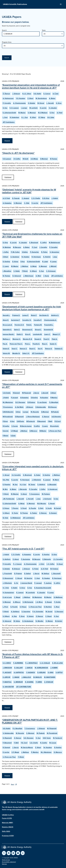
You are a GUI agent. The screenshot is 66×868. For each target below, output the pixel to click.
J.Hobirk (6, 398)
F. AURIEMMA (18, 663)
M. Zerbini (59, 621)
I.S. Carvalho (16, 475)
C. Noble (17, 271)
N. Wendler (39, 621)
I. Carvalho (43, 247)
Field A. (29, 325)
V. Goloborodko (8, 733)
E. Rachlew (48, 607)
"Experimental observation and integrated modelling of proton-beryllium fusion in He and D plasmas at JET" (31, 86)
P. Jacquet (38, 583)
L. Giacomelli (56, 574)
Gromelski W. (48, 330)
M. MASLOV (38, 677)
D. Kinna (15, 262)
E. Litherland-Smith (9, 113)
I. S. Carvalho (58, 559)
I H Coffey (17, 159)
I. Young (46, 276)
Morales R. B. (28, 339)
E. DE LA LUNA (57, 663)
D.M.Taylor (20, 421)
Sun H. (40, 349)
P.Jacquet (14, 398)
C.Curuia (15, 426)
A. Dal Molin (19, 407)
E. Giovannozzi (8, 578)
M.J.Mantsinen (8, 402)
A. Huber (37, 475)
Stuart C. (32, 349)
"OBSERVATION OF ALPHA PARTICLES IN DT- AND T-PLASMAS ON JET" (30, 721)
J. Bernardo (23, 489)
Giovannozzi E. (27, 330)
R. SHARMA (29, 682)
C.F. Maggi (15, 752)
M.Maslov (43, 431)
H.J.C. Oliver (27, 94)
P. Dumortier (34, 252)
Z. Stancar (46, 417)
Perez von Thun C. (16, 344)
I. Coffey (6, 252)
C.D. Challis (34, 743)
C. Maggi (17, 597)
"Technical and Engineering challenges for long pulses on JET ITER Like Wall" (32, 235)
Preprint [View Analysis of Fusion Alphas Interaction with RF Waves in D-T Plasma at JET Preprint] (7, 708)
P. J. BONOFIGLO (31, 663)
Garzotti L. (6, 315)
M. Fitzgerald (52, 728)
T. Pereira (15, 508)
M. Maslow (15, 494)
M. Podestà (41, 733)
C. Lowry (6, 266)
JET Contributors (9, 122)
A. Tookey (34, 513)
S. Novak (52, 504)
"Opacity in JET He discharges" (18, 153)
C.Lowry (45, 426)
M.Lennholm (54, 426)
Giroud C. (38, 330)
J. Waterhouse (28, 276)
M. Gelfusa (45, 574)
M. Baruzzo (17, 247)
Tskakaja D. (59, 349)
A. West (38, 276)
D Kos (23, 262)
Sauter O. (53, 344)
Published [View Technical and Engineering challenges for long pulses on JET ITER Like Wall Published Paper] (19, 294)
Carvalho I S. (27, 320)
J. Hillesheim (36, 480)
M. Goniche (28, 578)
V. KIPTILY (59, 672)
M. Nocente (35, 412)
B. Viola (5, 518)
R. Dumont (6, 747)
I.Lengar (26, 412)
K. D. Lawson (14, 108)
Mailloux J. (6, 339)
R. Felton (44, 252)
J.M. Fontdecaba (9, 499)
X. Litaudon (53, 108)
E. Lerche (43, 108)
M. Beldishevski (54, 243)
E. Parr (52, 113)
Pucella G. (36, 344)
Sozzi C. (15, 349)
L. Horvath (30, 499)
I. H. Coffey (51, 564)
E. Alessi (24, 494)
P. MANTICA (7, 682)
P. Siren (22, 616)
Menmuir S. (17, 339)
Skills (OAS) (6, 831)
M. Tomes (32, 484)
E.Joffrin (37, 426)
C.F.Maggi (14, 431)
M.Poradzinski (8, 417)
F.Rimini (6, 436)
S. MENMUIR (18, 682)
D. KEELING (41, 672)
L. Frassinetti (7, 574)
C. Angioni (25, 198)
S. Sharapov (59, 612)
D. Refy (41, 508)
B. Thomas (6, 276)
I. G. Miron (39, 602)
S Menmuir (44, 159)
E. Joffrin (44, 243)
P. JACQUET (7, 672)
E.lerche (6, 431)
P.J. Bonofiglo (17, 728)
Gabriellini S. (7, 330)
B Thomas (54, 159)
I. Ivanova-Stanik (26, 583)
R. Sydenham (14, 117)
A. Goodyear (15, 257)
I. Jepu (38, 499)
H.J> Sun (23, 484)
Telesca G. (49, 349)
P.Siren (5, 421)
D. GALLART (19, 668)
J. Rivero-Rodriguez (33, 417)
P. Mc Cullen (15, 252)
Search (4, 30)
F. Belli (16, 743)
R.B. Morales (42, 504)
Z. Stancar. (43, 513)
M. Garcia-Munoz (27, 747)
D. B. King (46, 198)
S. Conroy (47, 94)
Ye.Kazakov (44, 398)
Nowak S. (38, 339)
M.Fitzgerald (27, 393)
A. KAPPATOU (19, 672)
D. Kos (5, 108)
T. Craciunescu (34, 494)
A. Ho (16, 583)
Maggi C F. (56, 334)
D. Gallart (27, 574)
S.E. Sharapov (20, 402)
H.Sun (12, 421)
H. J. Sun (25, 117)
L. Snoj (5, 117)
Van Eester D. (44, 315)
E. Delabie (32, 103)
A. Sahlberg (15, 612)
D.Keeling (34, 398)
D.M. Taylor (47, 738)
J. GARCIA (29, 668)
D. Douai (60, 564)
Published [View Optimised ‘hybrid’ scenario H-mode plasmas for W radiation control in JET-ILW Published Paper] (19, 222)
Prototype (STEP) (8, 836)
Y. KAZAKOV (31, 672)
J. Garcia (36, 574)
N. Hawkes (25, 257)
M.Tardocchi (31, 421)
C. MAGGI (16, 677)
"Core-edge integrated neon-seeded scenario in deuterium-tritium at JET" (33, 468)
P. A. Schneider (38, 612)
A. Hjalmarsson (8, 98)
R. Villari (33, 117)
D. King (5, 243)
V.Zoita (13, 436)
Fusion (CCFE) (7, 818)
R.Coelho (6, 426)
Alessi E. (6, 320)
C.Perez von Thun (55, 431)
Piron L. (28, 344)
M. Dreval (41, 103)
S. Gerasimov (54, 252)
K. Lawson (47, 480)
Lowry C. (47, 334)
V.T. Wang (42, 117)
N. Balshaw (7, 247)
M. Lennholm (30, 593)
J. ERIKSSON (7, 668)
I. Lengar (24, 108)
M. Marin (56, 480)
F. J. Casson (17, 564)
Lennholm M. (37, 334)
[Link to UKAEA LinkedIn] (13, 853)
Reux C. (45, 344)
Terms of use (6, 860)
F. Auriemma (26, 559)
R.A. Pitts (6, 480)
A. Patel (60, 113)
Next (12, 784)
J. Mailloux (24, 266)
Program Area (7, 42)
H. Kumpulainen (8, 593)
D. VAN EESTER (8, 687)
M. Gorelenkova (41, 98)
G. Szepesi (53, 513)
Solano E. (6, 349)
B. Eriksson (16, 569)
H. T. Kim (6, 588)
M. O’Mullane (43, 113)
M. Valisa (17, 621)
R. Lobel (45, 262)
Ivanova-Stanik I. (9, 334)
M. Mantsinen (37, 597)
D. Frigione (18, 574)
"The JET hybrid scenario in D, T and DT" (23, 549)
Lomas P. (25, 315)
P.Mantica (54, 398)
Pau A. (5, 344)
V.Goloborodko (41, 407)
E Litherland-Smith (33, 262)
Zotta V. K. (26, 353)
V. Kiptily (14, 588)
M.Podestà (55, 412)
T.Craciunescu (8, 407)
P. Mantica (35, 752)
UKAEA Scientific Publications (15, 4)
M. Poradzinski (52, 733)
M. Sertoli (57, 508)
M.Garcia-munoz (26, 426)
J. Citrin (42, 564)
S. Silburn (33, 271)
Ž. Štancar (6, 94)
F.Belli (50, 421)
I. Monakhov (7, 271)
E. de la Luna (7, 597)
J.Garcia (36, 393)
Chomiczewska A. (50, 320)
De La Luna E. (8, 325)
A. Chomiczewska (19, 103)
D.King (18, 412)
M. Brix (5, 489)
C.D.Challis (7, 393)
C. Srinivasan (51, 271)
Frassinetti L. (49, 325)
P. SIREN (39, 682)
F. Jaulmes (48, 583)
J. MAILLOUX (26, 677)
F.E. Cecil (24, 743)
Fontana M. (38, 325)
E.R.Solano (31, 402)
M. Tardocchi (58, 738)
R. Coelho (44, 743)
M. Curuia (53, 743)
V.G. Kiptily (37, 94)
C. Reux (57, 607)
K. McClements (28, 602)
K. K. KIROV (7, 663)
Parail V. (47, 339)
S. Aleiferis (41, 484)
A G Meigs (34, 159)
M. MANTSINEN (50, 677)
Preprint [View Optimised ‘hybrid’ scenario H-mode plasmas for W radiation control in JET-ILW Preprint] (7, 222)
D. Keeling (6, 262)
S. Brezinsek (34, 243)
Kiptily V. (20, 334)
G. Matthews (58, 597)
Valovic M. (6, 353)
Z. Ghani (30, 98)
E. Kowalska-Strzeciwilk (43, 588)
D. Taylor (15, 513)
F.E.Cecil (58, 421)
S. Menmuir (32, 113)
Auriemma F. (16, 320)
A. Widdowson (16, 518)
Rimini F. (34, 315)
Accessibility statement (9, 862)
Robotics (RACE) (8, 827)
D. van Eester (42, 402)
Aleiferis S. (55, 315)
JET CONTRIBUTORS (24, 687)
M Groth (26, 159)
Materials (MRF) (7, 823)
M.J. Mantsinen (46, 752)
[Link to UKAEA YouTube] (18, 853)
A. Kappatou (7, 203)
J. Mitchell (53, 266)
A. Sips (14, 616)
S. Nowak (48, 602)
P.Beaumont (41, 421)
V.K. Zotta (51, 117)
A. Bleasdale (52, 484)
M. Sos (15, 484)
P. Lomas (53, 262)
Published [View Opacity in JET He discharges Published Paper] (8, 177)
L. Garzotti (50, 103)
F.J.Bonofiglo (54, 402)
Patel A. (55, 339)
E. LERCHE (6, 677)
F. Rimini (6, 494)
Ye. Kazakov (48, 747)
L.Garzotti (45, 393)
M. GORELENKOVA (41, 668)
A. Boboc (52, 98)
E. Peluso (6, 508)
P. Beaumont (7, 743)
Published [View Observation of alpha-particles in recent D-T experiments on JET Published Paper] (8, 454)
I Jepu (55, 257)
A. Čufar (56, 94)
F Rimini (25, 271)
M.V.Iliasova (52, 407)
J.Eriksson (29, 407)
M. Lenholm (34, 108)
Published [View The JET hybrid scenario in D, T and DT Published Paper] (8, 642)
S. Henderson (53, 489)
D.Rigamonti (19, 417)
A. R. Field (6, 198)
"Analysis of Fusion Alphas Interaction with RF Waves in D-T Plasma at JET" (33, 656)
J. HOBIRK (54, 668)
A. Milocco (17, 602)
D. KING (51, 672)
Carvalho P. (38, 320)
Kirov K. (28, 334)
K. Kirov (59, 103)
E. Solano (30, 616)
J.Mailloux (24, 431)
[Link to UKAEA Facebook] (9, 853)
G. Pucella (32, 508)
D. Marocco (58, 752)
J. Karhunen (47, 499)
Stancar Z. (23, 349)
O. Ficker (35, 569)
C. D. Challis (36, 198)
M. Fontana (46, 494)
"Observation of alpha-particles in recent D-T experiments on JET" (32, 386)
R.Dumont (16, 393)
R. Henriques (36, 257)
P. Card (35, 247)
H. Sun (42, 271)
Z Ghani (5, 257)
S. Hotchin (47, 257)
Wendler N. (16, 353)
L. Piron (5, 607)
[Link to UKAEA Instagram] (23, 853)
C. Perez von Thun (35, 607)
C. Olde (27, 203)
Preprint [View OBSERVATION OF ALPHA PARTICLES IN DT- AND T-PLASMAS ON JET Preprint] (7, 776)
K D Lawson (7, 159)
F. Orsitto (57, 602)
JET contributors (57, 276)
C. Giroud (6, 475)
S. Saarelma (26, 612)
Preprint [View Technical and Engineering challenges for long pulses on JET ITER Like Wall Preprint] (7, 294)
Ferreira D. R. (19, 325)
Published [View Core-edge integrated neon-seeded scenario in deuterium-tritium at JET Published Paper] (8, 536)
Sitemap (4, 864)
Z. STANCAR (49, 682)
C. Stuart (49, 616)
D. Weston (49, 621)
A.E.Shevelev (56, 417)
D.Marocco (33, 431)
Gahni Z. (17, 330)
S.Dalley (25, 252)
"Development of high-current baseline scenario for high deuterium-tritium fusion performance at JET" (31, 308)
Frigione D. (16, 315)
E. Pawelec (7, 484)
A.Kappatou (24, 398)
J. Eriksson (16, 94)
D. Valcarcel (17, 276)
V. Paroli (24, 508)
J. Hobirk (55, 198)
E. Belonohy (47, 559)
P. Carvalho (7, 103)
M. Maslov (22, 113)
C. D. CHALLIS (45, 663)
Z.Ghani (53, 393)
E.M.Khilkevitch (8, 412)
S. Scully (49, 508)
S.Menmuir (45, 412)
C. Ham (37, 578)
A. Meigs (34, 266)
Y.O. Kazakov (21, 98)
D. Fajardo (16, 198)
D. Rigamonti (7, 738)
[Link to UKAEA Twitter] (4, 853)
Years (44, 30)
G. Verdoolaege (28, 621)
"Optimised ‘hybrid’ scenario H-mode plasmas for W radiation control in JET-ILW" (29, 191)
